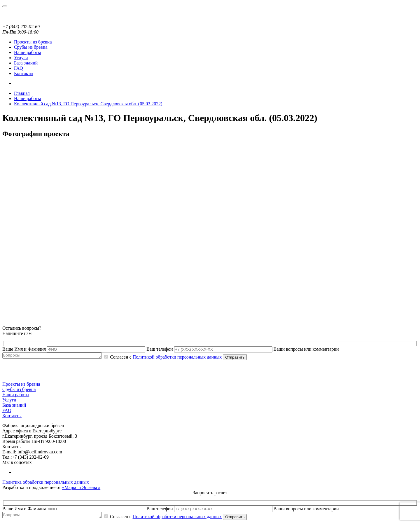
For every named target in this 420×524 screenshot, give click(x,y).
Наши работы (27, 52)
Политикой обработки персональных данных (189, 358)
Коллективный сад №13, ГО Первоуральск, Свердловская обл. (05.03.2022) (88, 104)
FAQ (19, 68)
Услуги (21, 58)
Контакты (24, 73)
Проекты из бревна (33, 42)
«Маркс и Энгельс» (81, 488)
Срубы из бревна (31, 47)
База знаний (26, 63)
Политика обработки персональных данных (46, 483)
